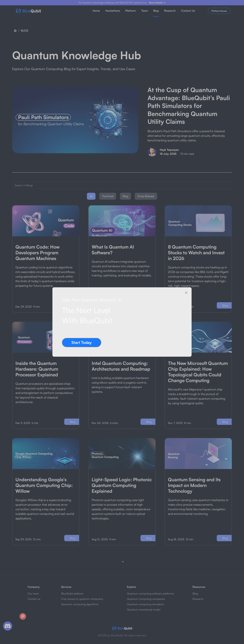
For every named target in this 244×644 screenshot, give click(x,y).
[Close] (186, 293)
